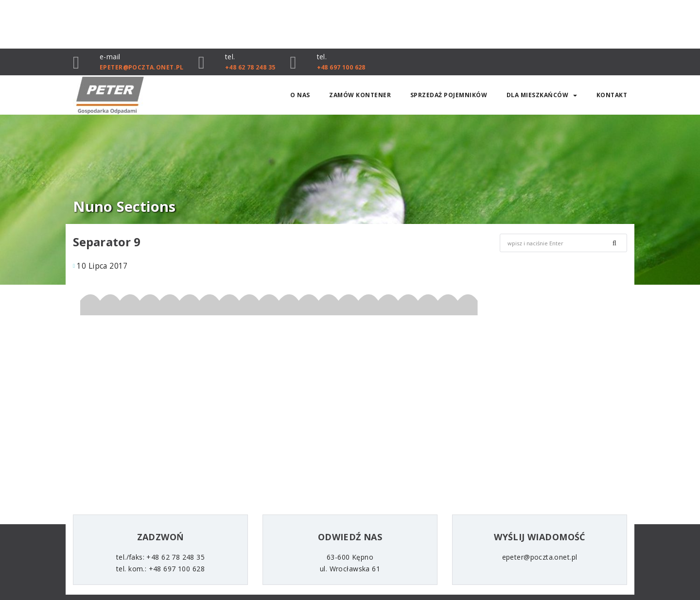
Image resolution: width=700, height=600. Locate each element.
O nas (300, 95)
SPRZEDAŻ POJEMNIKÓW (449, 95)
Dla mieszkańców (542, 95)
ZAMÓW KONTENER (360, 95)
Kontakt (612, 95)
